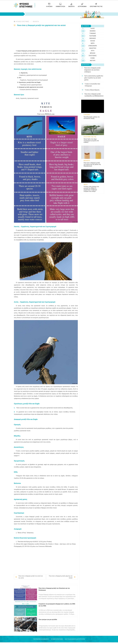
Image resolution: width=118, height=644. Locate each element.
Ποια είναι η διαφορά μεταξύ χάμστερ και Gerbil (61, 577)
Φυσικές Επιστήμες (22, 22)
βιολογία (36, 22)
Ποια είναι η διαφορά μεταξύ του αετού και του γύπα (31, 577)
